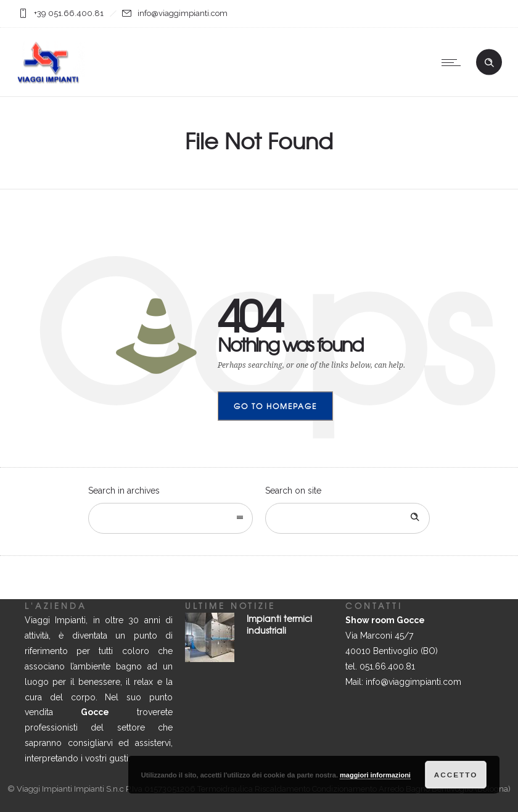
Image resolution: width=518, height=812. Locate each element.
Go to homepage (275, 406)
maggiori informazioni (375, 775)
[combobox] (171, 518)
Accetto (456, 775)
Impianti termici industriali (279, 624)
